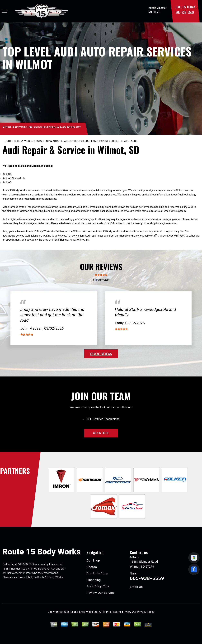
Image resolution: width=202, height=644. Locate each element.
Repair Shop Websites (84, 612)
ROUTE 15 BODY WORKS (19, 141)
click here (101, 433)
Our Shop (93, 560)
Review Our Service (101, 593)
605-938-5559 (185, 12)
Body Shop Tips (98, 586)
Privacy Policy (146, 612)
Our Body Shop (97, 573)
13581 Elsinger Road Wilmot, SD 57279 (47, 127)
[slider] (101, 275)
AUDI (134, 141)
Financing (94, 580)
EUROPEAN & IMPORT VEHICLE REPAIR (106, 141)
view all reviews (101, 354)
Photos (92, 567)
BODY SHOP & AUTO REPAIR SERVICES (58, 141)
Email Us (136, 587)
